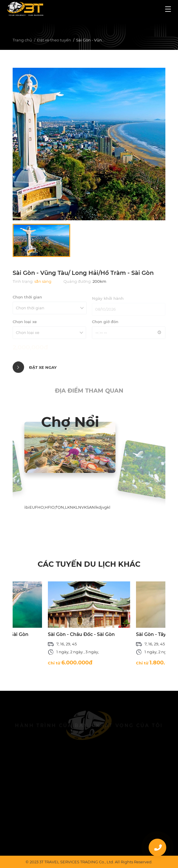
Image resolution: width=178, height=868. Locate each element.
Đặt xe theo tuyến (54, 41)
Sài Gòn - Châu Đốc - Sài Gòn (81, 634)
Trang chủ (22, 41)
